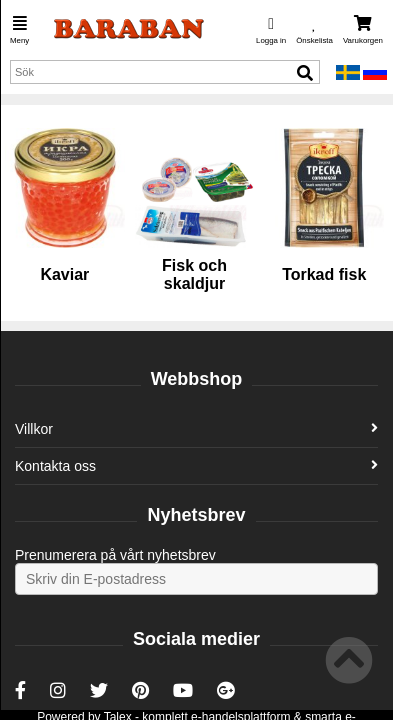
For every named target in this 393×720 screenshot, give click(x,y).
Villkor (196, 429)
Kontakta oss (196, 466)
